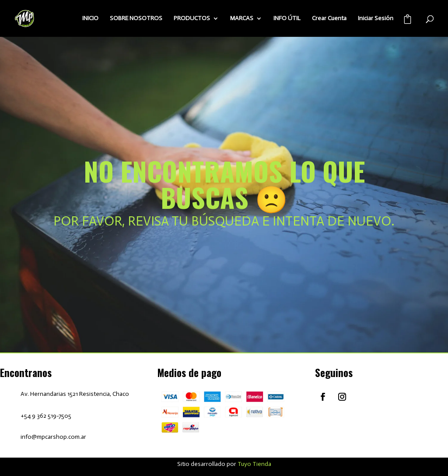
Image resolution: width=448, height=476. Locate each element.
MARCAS (242, 19)
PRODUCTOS (192, 19)
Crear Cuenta (329, 19)
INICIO (90, 19)
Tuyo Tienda (254, 464)
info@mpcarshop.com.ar (53, 437)
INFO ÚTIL (287, 19)
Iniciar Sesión (376, 19)
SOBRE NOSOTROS (136, 19)
